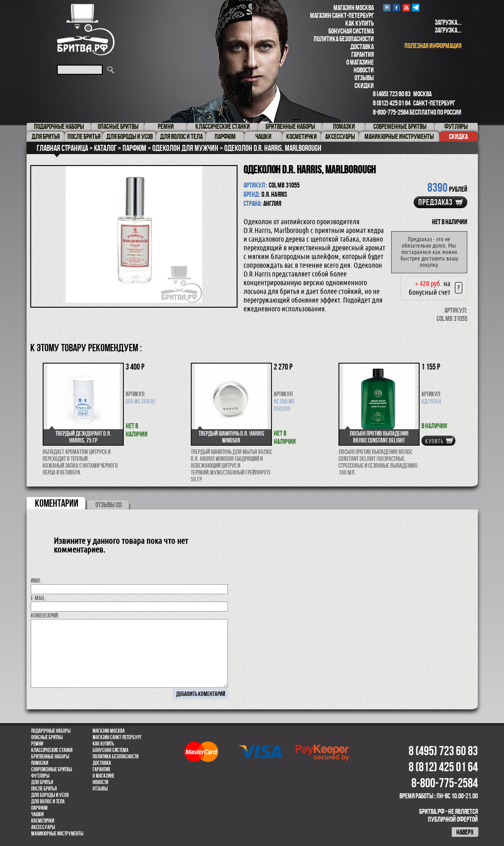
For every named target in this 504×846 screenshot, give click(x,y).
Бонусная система (351, 31)
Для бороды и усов (50, 795)
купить (434, 441)
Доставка (362, 47)
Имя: (36, 581)
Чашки (37, 814)
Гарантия (363, 54)
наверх (465, 832)
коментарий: (45, 615)
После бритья (44, 789)
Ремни (37, 744)
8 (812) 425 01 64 (392, 103)
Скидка (458, 136)
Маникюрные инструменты (57, 834)
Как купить (360, 23)
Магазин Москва (354, 8)
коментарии (57, 503)
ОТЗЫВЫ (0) (109, 505)
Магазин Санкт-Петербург (342, 15)
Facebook (396, 8)
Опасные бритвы (47, 737)
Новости (364, 70)
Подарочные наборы (51, 731)
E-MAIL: (39, 598)
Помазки (40, 763)
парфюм (39, 808)
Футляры (40, 776)
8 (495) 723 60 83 (392, 94)
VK (387, 8)
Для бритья (42, 782)
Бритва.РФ (86, 30)
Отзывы (364, 78)
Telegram (416, 8)
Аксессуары (43, 827)
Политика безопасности (344, 39)
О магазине (360, 62)
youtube (406, 8)
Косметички (43, 821)
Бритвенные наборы (50, 757)
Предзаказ (435, 202)
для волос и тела (48, 802)
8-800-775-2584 (391, 112)
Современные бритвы (52, 769)
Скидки (364, 86)
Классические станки (52, 750)
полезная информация (433, 46)
